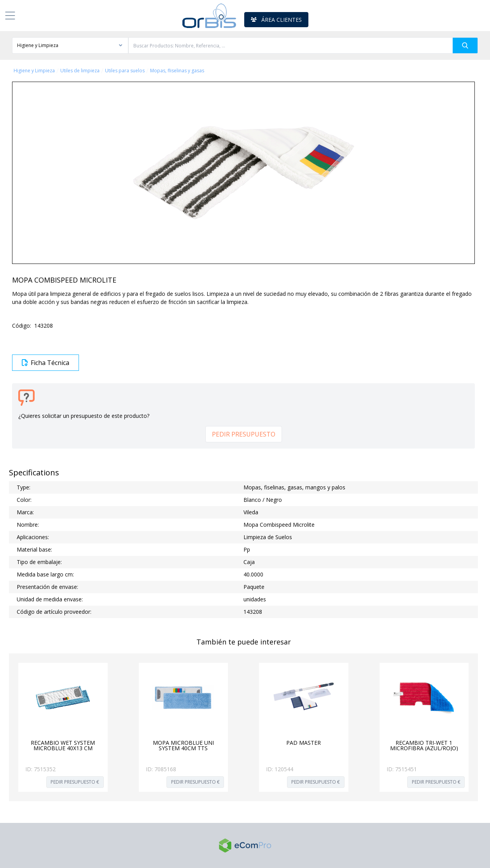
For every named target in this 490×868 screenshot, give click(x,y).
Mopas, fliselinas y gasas (177, 71)
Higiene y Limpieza (34, 71)
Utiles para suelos (125, 71)
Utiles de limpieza (80, 71)
